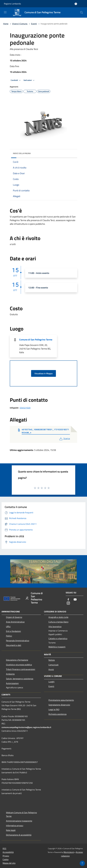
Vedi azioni (29, 80)
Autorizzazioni (12, 683)
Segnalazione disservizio (59, 705)
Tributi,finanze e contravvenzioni (21, 669)
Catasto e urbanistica (58, 638)
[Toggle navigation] (5, 12)
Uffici (8, 626)
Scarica (64, 438)
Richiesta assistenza (57, 714)
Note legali (11, 830)
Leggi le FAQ (54, 709)
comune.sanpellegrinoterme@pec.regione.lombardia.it (26, 727)
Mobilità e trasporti (57, 647)
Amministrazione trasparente (19, 821)
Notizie (52, 660)
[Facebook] (68, 600)
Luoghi (51, 682)
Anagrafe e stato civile (58, 617)
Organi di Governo (14, 617)
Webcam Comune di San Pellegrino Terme (21, 814)
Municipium (69, 852)
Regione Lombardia (12, 4)
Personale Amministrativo (18, 641)
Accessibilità (8, 852)
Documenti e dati (14, 645)
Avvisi (51, 669)
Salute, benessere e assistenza (20, 679)
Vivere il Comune (20, 24)
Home (6, 24)
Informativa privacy (15, 825)
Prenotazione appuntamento (61, 700)
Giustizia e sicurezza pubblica (19, 665)
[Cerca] (82, 12)
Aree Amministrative (15, 622)
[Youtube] (75, 600)
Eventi (34, 24)
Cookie (6, 859)
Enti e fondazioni (13, 631)
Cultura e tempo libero (58, 622)
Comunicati (53, 665)
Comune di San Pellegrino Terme (36, 340)
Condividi (16, 80)
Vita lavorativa (55, 626)
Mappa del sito (9, 863)
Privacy (6, 856)
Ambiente (10, 674)
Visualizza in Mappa (43, 373)
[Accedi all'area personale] (76, 4)
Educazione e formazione (17, 660)
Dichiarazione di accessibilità (19, 835)
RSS (4, 849)
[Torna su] (82, 863)
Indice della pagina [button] (22, 153)
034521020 (25, 408)
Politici (9, 636)
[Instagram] (68, 603)
